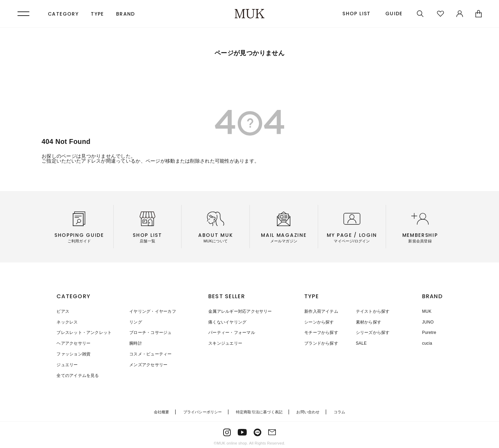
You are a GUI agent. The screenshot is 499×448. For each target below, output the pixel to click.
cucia (427, 343)
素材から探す (368, 322)
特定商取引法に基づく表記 (259, 410)
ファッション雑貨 (73, 353)
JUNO (428, 322)
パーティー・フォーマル (232, 332)
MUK (427, 311)
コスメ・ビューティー (150, 353)
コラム (340, 410)
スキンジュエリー (225, 343)
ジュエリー (67, 363)
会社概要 (162, 410)
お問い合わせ (308, 410)
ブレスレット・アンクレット (84, 332)
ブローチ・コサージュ (150, 332)
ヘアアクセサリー (73, 343)
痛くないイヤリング (227, 322)
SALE (361, 343)
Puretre (429, 332)
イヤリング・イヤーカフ (152, 311)
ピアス (63, 311)
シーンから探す (319, 322)
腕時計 (135, 343)
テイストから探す (373, 311)
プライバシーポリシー (203, 410)
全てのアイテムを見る (78, 374)
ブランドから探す (321, 343)
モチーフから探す (321, 332)
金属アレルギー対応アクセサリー (240, 311)
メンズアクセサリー (148, 363)
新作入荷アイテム (321, 311)
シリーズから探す (373, 332)
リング (135, 322)
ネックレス (67, 322)
